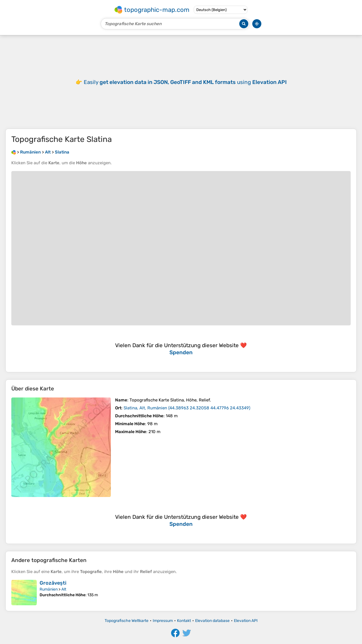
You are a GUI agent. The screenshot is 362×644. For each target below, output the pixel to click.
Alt (64, 589)
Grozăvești (53, 583)
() (187, 408)
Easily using (185, 82)
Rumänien (49, 589)
